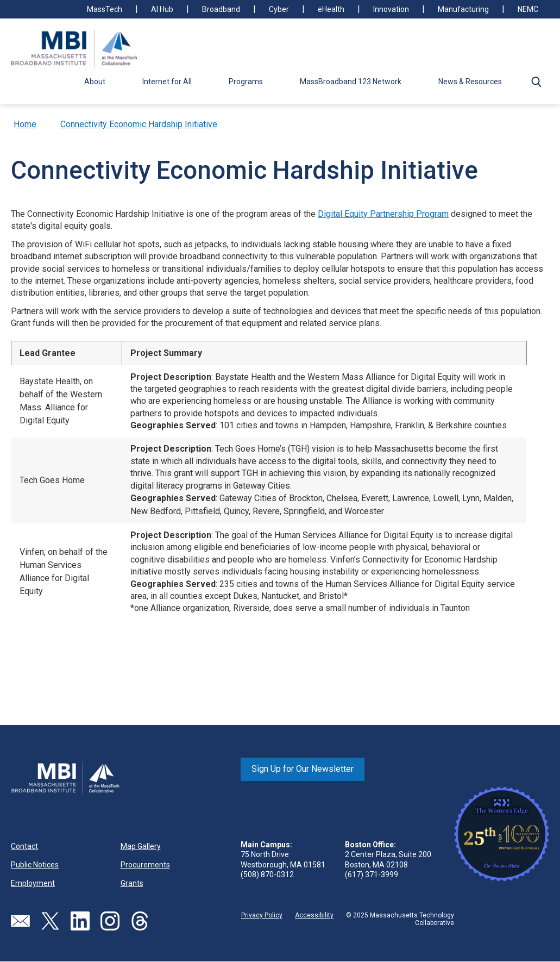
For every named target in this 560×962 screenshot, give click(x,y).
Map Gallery (141, 846)
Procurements (145, 865)
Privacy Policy (262, 915)
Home (25, 124)
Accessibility (314, 915)
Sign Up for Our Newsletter (303, 769)
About (95, 82)
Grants (132, 883)
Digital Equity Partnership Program (383, 214)
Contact (24, 846)
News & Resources (470, 82)
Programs (246, 82)
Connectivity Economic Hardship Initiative (139, 124)
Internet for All (167, 82)
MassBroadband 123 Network (351, 82)
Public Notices (35, 865)
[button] (536, 82)
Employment (33, 883)
